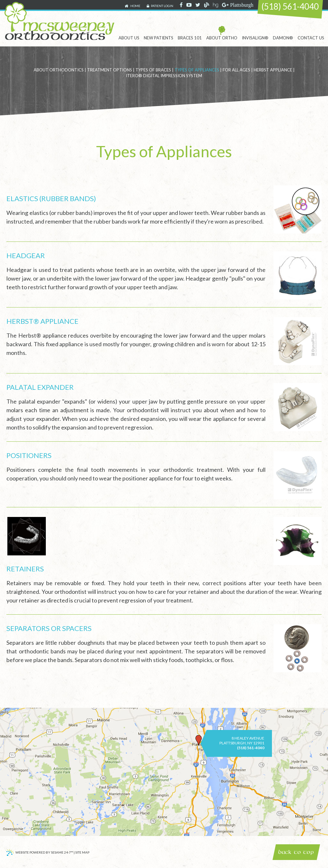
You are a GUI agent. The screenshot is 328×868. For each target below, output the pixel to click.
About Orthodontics (59, 70)
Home (132, 6)
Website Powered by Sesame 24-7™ (40, 853)
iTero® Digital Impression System (164, 76)
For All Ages (236, 70)
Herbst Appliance (273, 70)
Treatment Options (110, 70)
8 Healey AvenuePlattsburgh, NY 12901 (242, 741)
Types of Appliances (197, 70)
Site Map (82, 852)
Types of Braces (153, 70)
